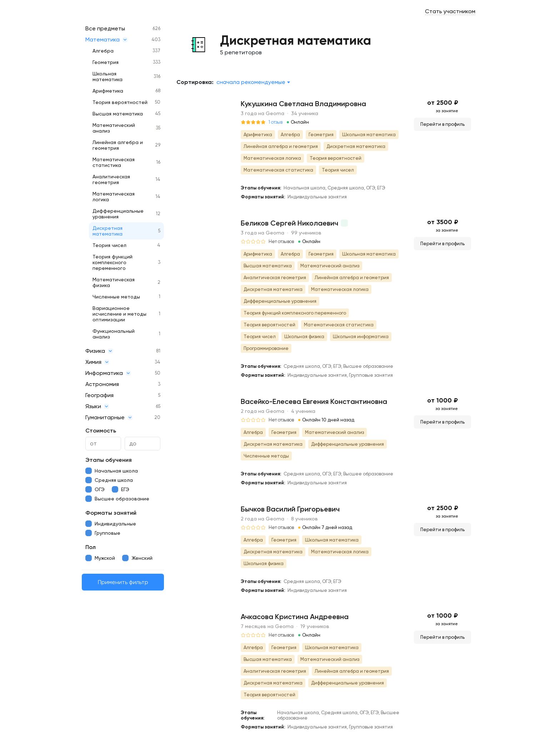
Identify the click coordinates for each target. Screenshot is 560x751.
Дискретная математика (107, 231)
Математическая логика (114, 197)
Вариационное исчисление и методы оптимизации (119, 314)
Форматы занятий (111, 513)
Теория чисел (109, 245)
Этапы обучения (109, 460)
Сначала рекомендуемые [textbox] (251, 82)
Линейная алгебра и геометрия (118, 145)
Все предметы (105, 28)
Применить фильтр (123, 582)
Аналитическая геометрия (111, 179)
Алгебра (103, 51)
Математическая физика (114, 282)
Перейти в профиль (442, 124)
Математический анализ (114, 128)
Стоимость (101, 431)
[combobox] (253, 82)
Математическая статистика (114, 162)
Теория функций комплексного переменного (112, 262)
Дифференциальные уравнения (118, 214)
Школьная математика (107, 76)
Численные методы (116, 297)
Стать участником (450, 11)
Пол (91, 547)
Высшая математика (118, 114)
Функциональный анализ (114, 334)
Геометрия (106, 62)
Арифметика (108, 91)
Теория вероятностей (120, 102)
